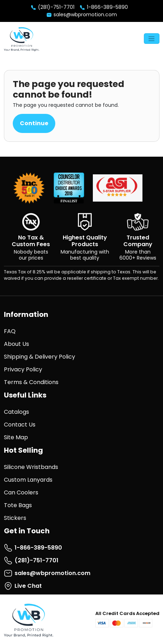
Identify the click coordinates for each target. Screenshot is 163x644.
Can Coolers (21, 492)
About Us (16, 344)
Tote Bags (18, 505)
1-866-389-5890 (104, 7)
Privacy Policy (23, 369)
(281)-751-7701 (52, 7)
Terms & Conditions (31, 382)
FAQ (10, 331)
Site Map (16, 437)
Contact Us (20, 425)
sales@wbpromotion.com (81, 14)
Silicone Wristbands (31, 467)
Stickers (15, 518)
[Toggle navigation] (152, 39)
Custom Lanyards (28, 480)
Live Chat (23, 586)
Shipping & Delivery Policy (40, 357)
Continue (34, 123)
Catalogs (16, 412)
